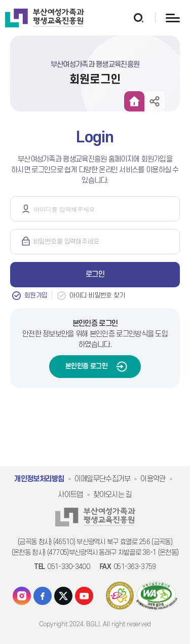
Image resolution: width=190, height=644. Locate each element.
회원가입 (36, 295)
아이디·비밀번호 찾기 (97, 295)
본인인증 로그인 (86, 366)
